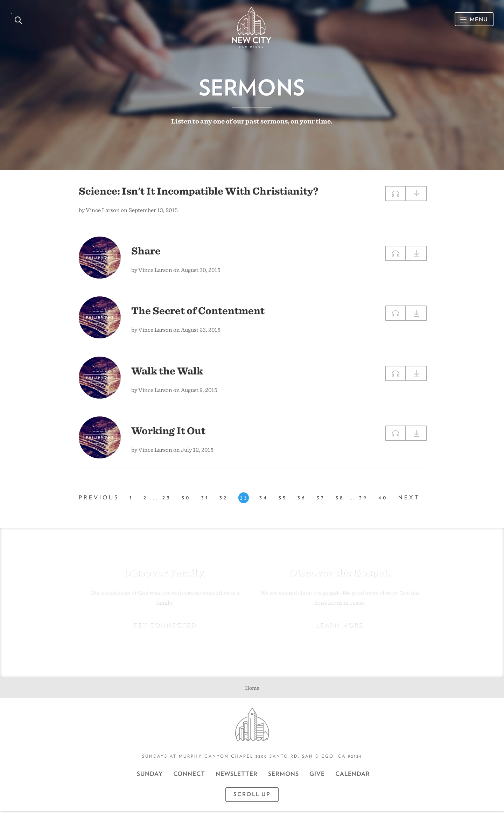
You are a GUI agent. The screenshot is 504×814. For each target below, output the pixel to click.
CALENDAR (353, 777)
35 (283, 501)
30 (186, 501)
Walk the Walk (167, 373)
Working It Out (168, 433)
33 (244, 502)
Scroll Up (252, 797)
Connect (189, 777)
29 (167, 501)
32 (224, 501)
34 (264, 501)
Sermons (283, 777)
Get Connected (164, 628)
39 (363, 501)
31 (205, 501)
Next (409, 501)
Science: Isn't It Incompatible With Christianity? (199, 193)
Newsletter (237, 777)
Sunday (150, 777)
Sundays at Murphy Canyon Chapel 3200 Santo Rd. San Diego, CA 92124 (252, 759)
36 (302, 501)
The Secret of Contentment (198, 313)
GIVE (317, 777)
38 (340, 501)
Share (146, 253)
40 (383, 501)
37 (321, 501)
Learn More (339, 628)
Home (252, 691)
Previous (99, 501)
